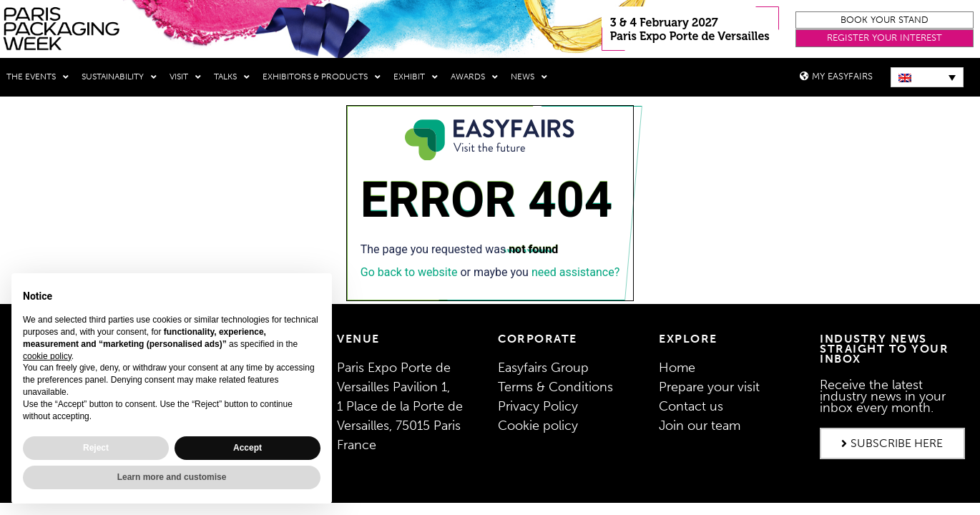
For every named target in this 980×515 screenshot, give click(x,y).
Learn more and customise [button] (172, 477)
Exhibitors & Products (322, 77)
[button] (885, 20)
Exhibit (416, 77)
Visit (185, 77)
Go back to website (409, 272)
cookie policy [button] (47, 356)
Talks (232, 77)
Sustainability (119, 77)
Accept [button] (248, 448)
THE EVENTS (38, 77)
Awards (474, 77)
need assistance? (575, 272)
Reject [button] (96, 448)
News (529, 77)
